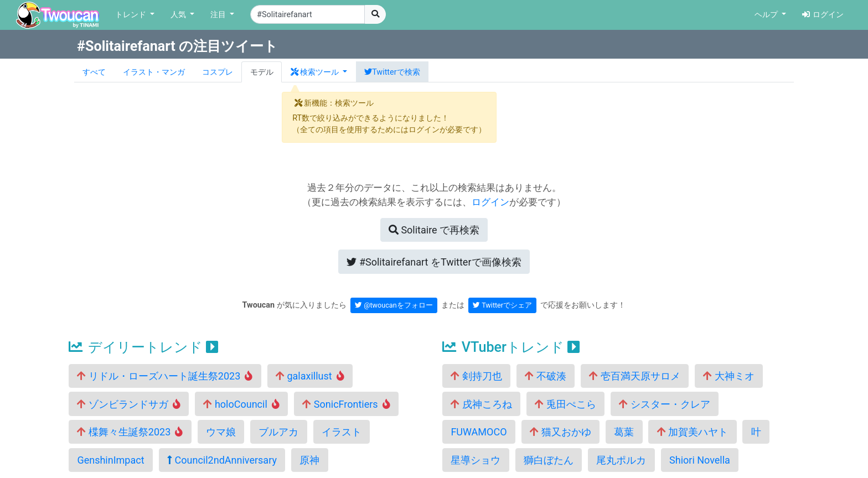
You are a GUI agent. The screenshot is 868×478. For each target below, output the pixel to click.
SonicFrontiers (346, 404)
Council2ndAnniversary (222, 460)
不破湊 (545, 376)
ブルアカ (278, 432)
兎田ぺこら (565, 404)
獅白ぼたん (549, 460)
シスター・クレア (664, 404)
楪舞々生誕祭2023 (130, 432)
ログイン (823, 15)
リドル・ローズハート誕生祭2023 (165, 376)
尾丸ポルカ (621, 460)
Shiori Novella (700, 460)
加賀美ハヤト (693, 432)
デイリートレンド (143, 347)
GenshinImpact (110, 460)
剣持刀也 (476, 376)
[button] (319, 72)
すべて (94, 72)
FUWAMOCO (479, 432)
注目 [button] (219, 15)
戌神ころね (481, 404)
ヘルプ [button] (767, 15)
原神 (309, 460)
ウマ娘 (221, 432)
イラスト (342, 432)
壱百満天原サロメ (634, 376)
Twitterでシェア (502, 305)
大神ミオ (728, 376)
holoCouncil (241, 404)
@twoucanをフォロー (394, 305)
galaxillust (310, 376)
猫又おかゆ (560, 432)
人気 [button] (179, 15)
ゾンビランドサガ (129, 404)
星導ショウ (476, 460)
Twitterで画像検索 (434, 262)
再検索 (434, 230)
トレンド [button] (132, 15)
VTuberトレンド (511, 347)
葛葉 (624, 432)
